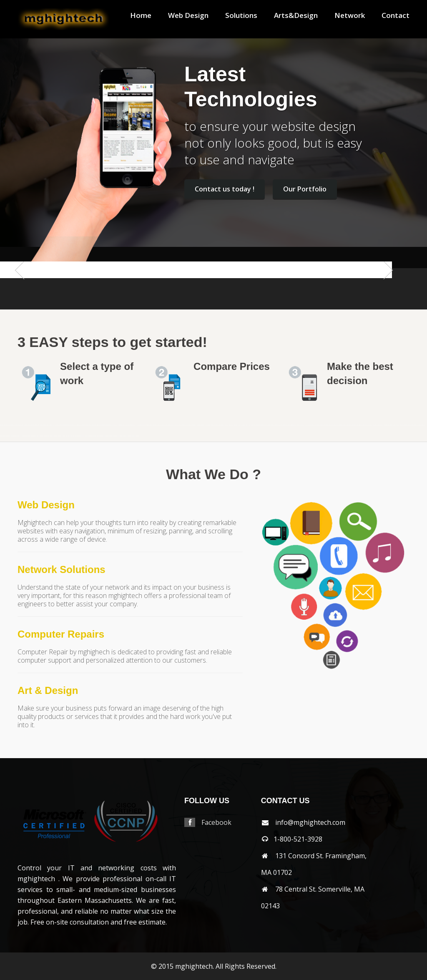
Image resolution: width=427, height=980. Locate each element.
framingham (168, 425)
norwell (371, 425)
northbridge (358, 425)
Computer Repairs (61, 634)
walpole (64, 436)
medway (276, 425)
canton (100, 425)
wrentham (137, 436)
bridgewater (78, 425)
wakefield (60, 436)
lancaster (226, 425)
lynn (249, 425)
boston (62, 425)
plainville (398, 425)
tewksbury (55, 436)
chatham (121, 425)
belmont (45, 425)
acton (9, 425)
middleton (292, 425)
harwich (191, 425)
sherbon (7, 436)
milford (296, 425)
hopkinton (213, 425)
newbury (322, 425)
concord (145, 425)
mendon (284, 425)
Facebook (216, 822)
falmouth (163, 425)
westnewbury (101, 436)
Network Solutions (62, 569)
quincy (402, 425)
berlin (48, 425)
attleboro (26, 425)
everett (159, 425)
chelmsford (125, 425)
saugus (1, 436)
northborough (353, 425)
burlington (92, 425)
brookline (87, 425)
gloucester (176, 425)
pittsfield (394, 425)
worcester (133, 436)
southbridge (30, 436)
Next (385, 287)
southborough (25, 436)
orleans (378, 425)
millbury (300, 425)
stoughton (45, 436)
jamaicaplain (221, 425)
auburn (29, 425)
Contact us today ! (225, 189)
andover (12, 425)
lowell (247, 425)
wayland (77, 436)
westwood (110, 436)
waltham (68, 436)
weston (106, 436)
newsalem (326, 425)
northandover (340, 425)
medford (273, 425)
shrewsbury (15, 436)
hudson (217, 425)
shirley (11, 436)
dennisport (155, 425)
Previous (24, 287)
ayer (34, 425)
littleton (243, 425)
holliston (205, 425)
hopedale (209, 425)
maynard (265, 425)
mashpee (261, 425)
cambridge (96, 425)
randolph (405, 425)
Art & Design (48, 690)
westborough (90, 436)
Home (141, 15)
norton (367, 425)
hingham (198, 425)
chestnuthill (133, 425)
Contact (396, 15)
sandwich (423, 425)
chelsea (129, 425)
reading (409, 425)
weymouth (114, 436)
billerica (55, 425)
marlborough (257, 425)
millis (304, 425)
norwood (374, 425)
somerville (20, 436)
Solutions (241, 15)
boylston (70, 425)
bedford (36, 425)
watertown (72, 436)
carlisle (112, 425)
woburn (129, 436)
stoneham (41, 436)
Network (350, 15)
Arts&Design (296, 15)
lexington (235, 425)
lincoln (239, 425)
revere (412, 425)
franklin (172, 425)
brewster (74, 425)
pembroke (390, 425)
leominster (231, 425)
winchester (124, 436)
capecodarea (107, 425)
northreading (363, 425)
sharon (4, 436)
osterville (382, 425)
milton (308, 425)
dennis (151, 425)
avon (32, 425)
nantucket (311, 425)
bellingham (41, 425)
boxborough (65, 425)
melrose (280, 425)
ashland (19, 425)
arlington (16, 425)
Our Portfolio (305, 189)
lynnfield (252, 425)
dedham (148, 425)
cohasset (141, 425)
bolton (59, 425)
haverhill (195, 425)
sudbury (51, 436)
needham (318, 425)
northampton (334, 425)
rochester (416, 425)
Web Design (188, 15)
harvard (187, 425)
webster (80, 436)
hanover (184, 425)
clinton (138, 425)
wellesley (85, 436)
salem (419, 425)
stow (49, 436)
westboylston (95, 436)
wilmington (119, 436)
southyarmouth (36, 436)
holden (202, 425)
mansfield (2, 425)
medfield (269, 425)
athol (22, 425)
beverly (51, 425)
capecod (103, 425)
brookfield (83, 425)
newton (330, 425)
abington (6, 425)
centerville (116, 425)
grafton (180, 425)
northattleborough (346, 425)
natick (315, 425)
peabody (386, 425)
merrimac (288, 425)
